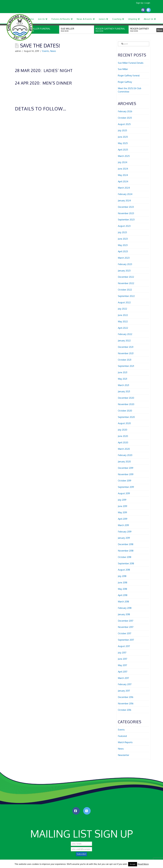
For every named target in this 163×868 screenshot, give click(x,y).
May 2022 (123, 322)
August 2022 (124, 302)
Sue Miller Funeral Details (131, 63)
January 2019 (124, 538)
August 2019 (124, 493)
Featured (122, 736)
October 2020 (125, 411)
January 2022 (124, 341)
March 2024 (124, 188)
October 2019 (125, 481)
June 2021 (123, 372)
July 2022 (122, 309)
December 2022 (126, 277)
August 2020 (124, 423)
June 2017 (123, 659)
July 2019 (122, 500)
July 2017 (122, 653)
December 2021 (126, 347)
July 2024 (123, 162)
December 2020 (126, 398)
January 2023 (124, 271)
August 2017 (124, 646)
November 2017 (126, 627)
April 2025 (123, 150)
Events (46, 51)
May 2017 (122, 665)
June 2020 (123, 436)
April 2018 (123, 595)
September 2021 (126, 366)
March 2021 (123, 385)
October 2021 (125, 360)
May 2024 (123, 175)
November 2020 (126, 404)
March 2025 (124, 156)
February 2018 (125, 608)
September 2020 (126, 417)
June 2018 (123, 583)
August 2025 (124, 124)
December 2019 (126, 468)
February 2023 (125, 264)
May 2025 (123, 143)
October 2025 (125, 118)
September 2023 (126, 220)
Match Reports (125, 742)
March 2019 (123, 525)
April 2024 (123, 181)
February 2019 (125, 532)
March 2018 (123, 602)
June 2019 (123, 506)
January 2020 (124, 462)
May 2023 (123, 245)
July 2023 (122, 232)
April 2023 (123, 251)
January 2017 (124, 691)
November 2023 (126, 213)
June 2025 (123, 137)
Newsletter (123, 755)
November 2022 (126, 283)
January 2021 (124, 391)
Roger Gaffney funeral (129, 76)
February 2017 (125, 684)
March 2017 (123, 678)
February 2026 (125, 111)
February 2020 (125, 455)
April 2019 (123, 519)
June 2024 (123, 169)
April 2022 (123, 328)
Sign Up (140, 3)
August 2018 (124, 570)
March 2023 (124, 258)
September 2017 (126, 640)
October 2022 (125, 290)
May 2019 (122, 512)
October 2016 (125, 710)
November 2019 (126, 474)
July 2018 (122, 576)
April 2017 (123, 672)
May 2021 (122, 379)
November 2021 (126, 353)
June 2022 (123, 315)
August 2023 (124, 226)
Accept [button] (133, 864)
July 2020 (123, 430)
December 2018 (126, 544)
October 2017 (125, 633)
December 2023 (126, 207)
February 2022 (125, 334)
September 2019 (126, 487)
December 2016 (126, 697)
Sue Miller (123, 69)
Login (148, 3)
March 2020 (124, 449)
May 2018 (122, 589)
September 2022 (126, 296)
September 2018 (126, 563)
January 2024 (124, 201)
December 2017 (126, 621)
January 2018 (124, 614)
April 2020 (123, 442)
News (53, 51)
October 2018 (125, 557)
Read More (143, 864)
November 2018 (126, 551)
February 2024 (125, 194)
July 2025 (122, 130)
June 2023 (123, 239)
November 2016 (126, 703)
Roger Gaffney (125, 82)
